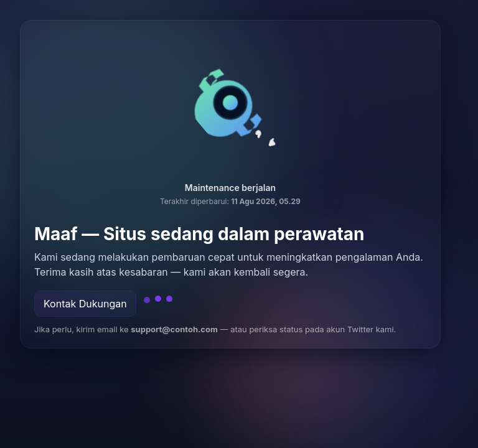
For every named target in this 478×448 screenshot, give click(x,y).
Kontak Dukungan (85, 304)
